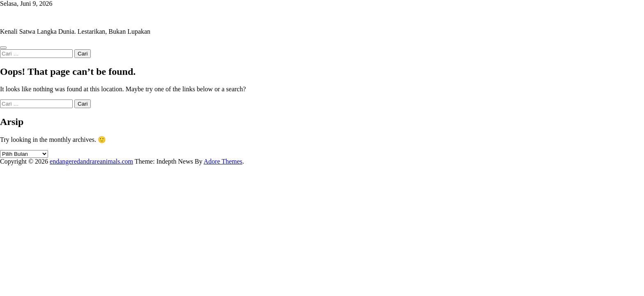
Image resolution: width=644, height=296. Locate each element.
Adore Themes (223, 161)
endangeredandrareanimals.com (42, 17)
